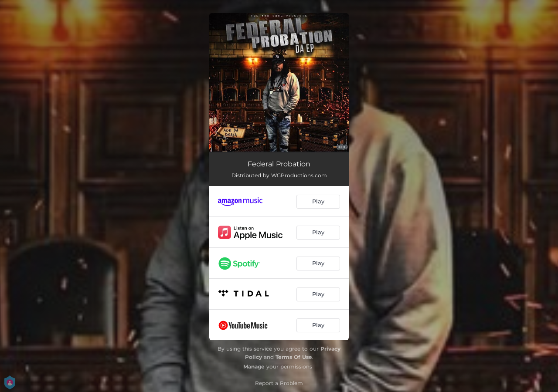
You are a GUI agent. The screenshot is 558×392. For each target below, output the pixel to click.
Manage (254, 367)
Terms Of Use (294, 357)
